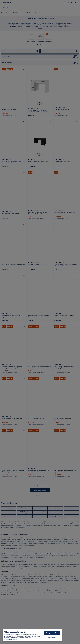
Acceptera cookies (52, 633)
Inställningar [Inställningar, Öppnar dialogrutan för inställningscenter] (52, 638)
